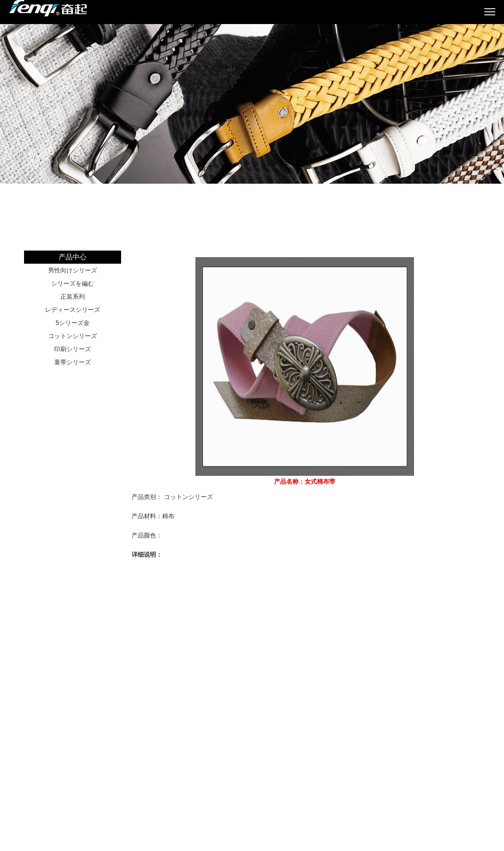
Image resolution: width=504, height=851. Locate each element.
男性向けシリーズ (73, 270)
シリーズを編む (73, 283)
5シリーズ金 (73, 323)
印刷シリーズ (73, 349)
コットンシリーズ (73, 336)
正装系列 (73, 296)
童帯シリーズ (73, 362)
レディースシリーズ (73, 310)
